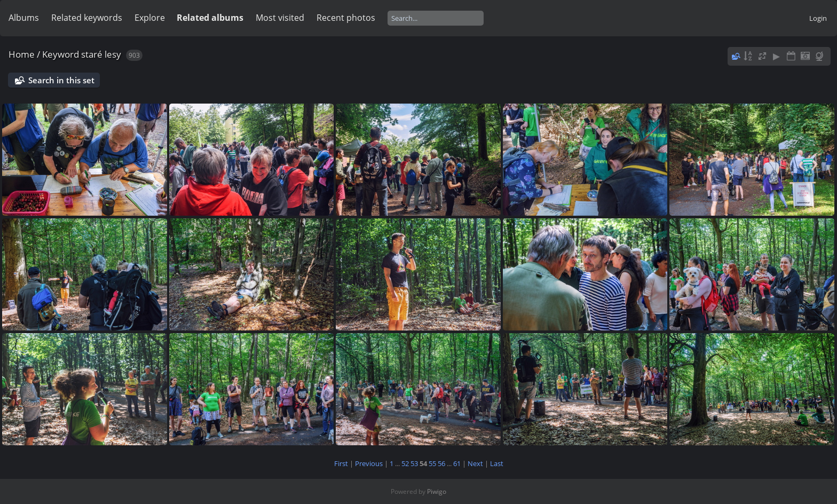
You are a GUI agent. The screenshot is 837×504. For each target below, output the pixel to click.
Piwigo (437, 491)
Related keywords (87, 18)
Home (22, 54)
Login (818, 18)
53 (414, 463)
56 (441, 463)
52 (405, 463)
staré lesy (101, 54)
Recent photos (346, 18)
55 (432, 463)
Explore (150, 18)
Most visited (280, 18)
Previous (369, 463)
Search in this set (61, 80)
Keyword (61, 54)
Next (475, 463)
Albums (24, 18)
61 (457, 463)
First (341, 463)
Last (497, 463)
